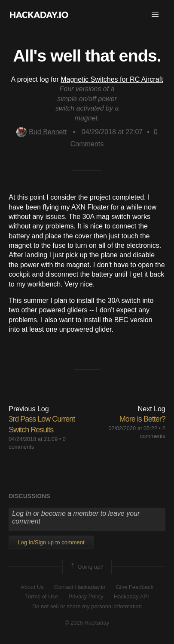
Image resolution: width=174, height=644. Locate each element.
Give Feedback (134, 587)
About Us (32, 587)
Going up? (86, 567)
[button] (155, 15)
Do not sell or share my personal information (87, 606)
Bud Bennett (41, 132)
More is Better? (142, 419)
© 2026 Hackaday (87, 623)
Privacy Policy (86, 596)
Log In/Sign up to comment (51, 542)
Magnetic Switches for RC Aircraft (112, 79)
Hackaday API (131, 596)
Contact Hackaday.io (80, 587)
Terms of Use (41, 596)
